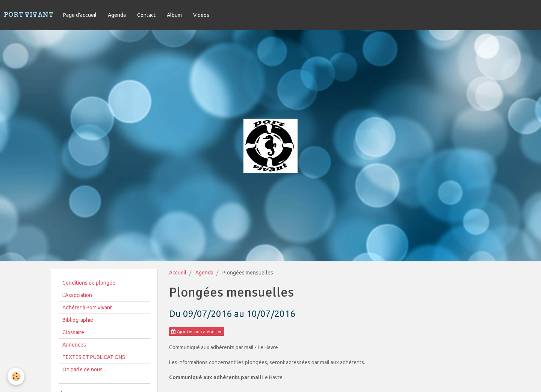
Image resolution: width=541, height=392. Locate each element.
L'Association (77, 295)
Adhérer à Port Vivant (87, 308)
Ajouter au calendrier (197, 332)
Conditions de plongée (89, 283)
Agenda (117, 15)
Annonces (74, 345)
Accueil (178, 273)
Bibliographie (78, 320)
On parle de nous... (84, 369)
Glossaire (73, 332)
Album (174, 15)
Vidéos (201, 15)
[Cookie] (16, 376)
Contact (146, 15)
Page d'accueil (80, 15)
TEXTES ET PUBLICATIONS (94, 357)
